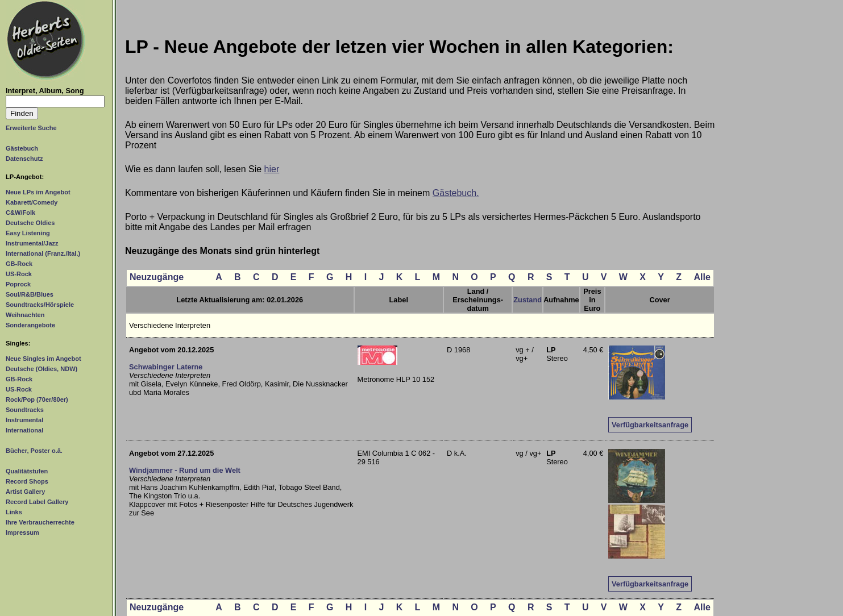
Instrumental (24, 420)
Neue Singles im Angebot (43, 359)
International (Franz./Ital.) (43, 253)
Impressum (22, 532)
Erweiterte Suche (31, 128)
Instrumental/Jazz (32, 243)
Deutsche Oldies (30, 223)
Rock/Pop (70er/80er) (37, 399)
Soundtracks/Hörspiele (40, 305)
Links (14, 512)
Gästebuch (22, 148)
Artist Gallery (25, 492)
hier (272, 169)
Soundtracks (25, 410)
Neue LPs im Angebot (38, 192)
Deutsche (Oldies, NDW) (41, 369)
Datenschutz (24, 159)
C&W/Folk (20, 213)
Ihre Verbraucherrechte (40, 522)
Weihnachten (25, 315)
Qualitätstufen (27, 471)
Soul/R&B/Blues (30, 294)
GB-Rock (19, 264)
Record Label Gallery (37, 502)
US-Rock (19, 274)
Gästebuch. (456, 193)
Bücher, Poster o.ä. (34, 451)
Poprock (18, 284)
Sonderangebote (30, 325)
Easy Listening (28, 233)
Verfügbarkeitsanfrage (650, 425)
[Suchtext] (55, 101)
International (24, 430)
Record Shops (27, 481)
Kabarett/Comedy (32, 202)
